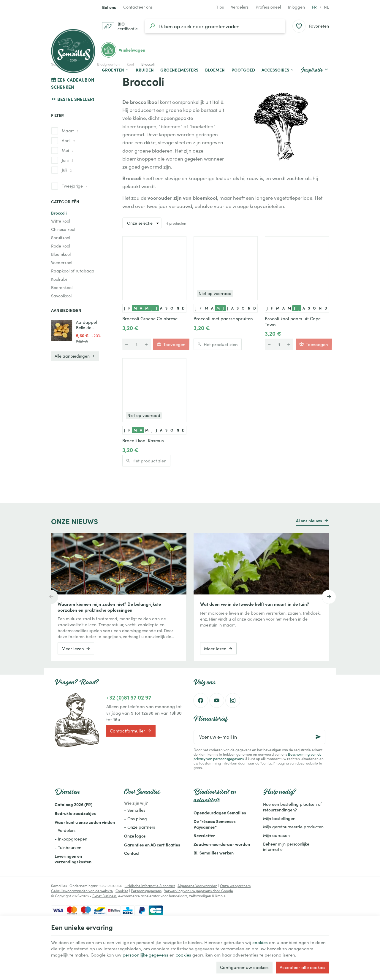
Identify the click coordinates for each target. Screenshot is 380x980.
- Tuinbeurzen (68, 847)
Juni (68, 160)
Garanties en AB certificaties (152, 845)
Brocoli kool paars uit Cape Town (293, 321)
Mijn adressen (276, 835)
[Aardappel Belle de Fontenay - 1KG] (62, 330)
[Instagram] (233, 700)
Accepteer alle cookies (303, 967)
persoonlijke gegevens (145, 955)
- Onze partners (140, 827)
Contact (132, 853)
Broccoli (59, 213)
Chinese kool (63, 229)
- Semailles (135, 810)
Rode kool (61, 246)
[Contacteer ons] (138, 7)
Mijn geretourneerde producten (293, 827)
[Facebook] (201, 700)
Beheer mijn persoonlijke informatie (286, 847)
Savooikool (61, 296)
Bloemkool (61, 254)
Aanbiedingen (66, 310)
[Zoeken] (152, 26)
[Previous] (51, 597)
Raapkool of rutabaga (73, 271)
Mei (68, 150)
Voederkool (62, 263)
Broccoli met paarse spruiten (223, 318)
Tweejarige (75, 186)
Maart (70, 131)
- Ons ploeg (136, 819)
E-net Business (104, 896)
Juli (67, 170)
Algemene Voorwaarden (197, 886)
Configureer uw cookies (244, 967)
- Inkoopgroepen (71, 839)
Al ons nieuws (309, 521)
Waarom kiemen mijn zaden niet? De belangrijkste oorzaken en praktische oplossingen (109, 607)
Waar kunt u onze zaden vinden (85, 822)
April (68, 141)
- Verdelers (65, 830)
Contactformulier (131, 731)
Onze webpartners (235, 886)
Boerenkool (62, 287)
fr (314, 7)
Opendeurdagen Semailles (220, 813)
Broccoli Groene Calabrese (150, 318)
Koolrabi (59, 279)
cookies (260, 942)
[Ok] (318, 737)
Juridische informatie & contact (150, 886)
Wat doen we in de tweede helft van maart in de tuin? (255, 604)
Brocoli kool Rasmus (143, 440)
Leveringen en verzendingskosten (73, 859)
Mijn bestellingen (279, 818)
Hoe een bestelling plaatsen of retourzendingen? (292, 807)
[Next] (329, 597)
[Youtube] (217, 700)
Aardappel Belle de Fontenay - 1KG (86, 325)
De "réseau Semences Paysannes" (215, 824)
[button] (278, 70)
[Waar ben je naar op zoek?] (215, 26)
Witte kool (61, 221)
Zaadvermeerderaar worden (222, 844)
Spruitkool (61, 238)
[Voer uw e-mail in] (259, 737)
